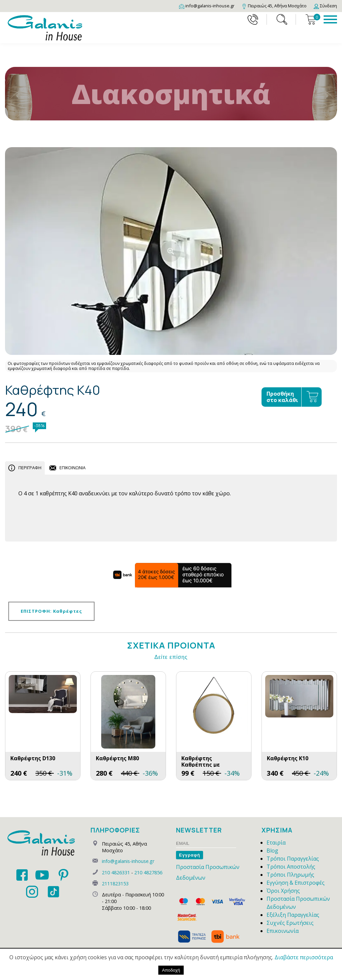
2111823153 (115, 884)
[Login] (325, 6)
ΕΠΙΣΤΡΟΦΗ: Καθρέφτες (51, 611)
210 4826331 (116, 872)
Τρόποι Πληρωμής (290, 875)
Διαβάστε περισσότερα (304, 957)
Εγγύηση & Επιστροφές (296, 883)
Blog (272, 851)
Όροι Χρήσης (283, 891)
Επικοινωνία (283, 931)
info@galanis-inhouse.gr (128, 861)
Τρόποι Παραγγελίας (293, 859)
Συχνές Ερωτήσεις (290, 923)
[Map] (274, 6)
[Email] (207, 6)
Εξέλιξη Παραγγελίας (293, 915)
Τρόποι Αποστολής (291, 867)
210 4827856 (148, 872)
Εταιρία (276, 843)
